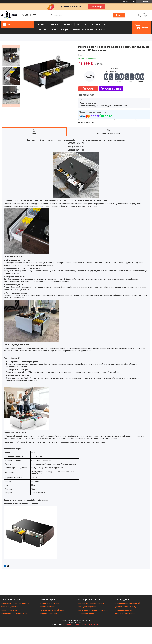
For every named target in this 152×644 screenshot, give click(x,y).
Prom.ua (88, 620)
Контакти (81, 24)
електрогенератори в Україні (52, 610)
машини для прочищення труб (128, 603)
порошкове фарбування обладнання (93, 610)
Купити (90, 89)
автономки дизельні (9, 607)
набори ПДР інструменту (50, 603)
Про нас (67, 24)
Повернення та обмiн (47, 30)
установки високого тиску (126, 607)
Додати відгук (145, 15)
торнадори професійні (87, 607)
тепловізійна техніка (86, 613)
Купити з (113, 89)
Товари (53, 24)
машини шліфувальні (124, 610)
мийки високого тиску (10, 610)
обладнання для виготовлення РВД (16, 603)
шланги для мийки (48, 607)
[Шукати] (119, 15)
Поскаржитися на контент (71, 625)
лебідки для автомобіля (125, 613)
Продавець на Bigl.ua (76, 622)
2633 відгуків (131, 2)
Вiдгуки (65, 30)
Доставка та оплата (100, 24)
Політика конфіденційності (91, 625)
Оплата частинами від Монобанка (89, 30)
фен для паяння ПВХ (49, 613)
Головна (41, 24)
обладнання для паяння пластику (15, 613)
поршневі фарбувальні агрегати (91, 603)
